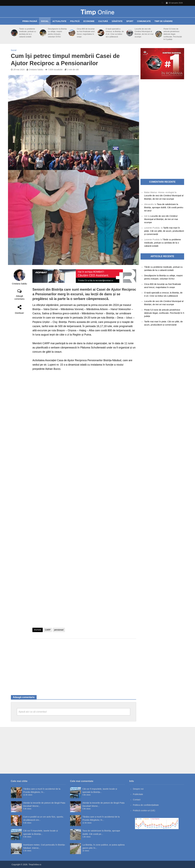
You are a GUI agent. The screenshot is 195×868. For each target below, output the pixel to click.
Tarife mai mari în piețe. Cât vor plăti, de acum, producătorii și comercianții (164, 231)
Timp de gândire (164, 21)
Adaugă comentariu (19, 297)
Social (45, 21)
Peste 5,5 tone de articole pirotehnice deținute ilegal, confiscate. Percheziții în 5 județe (173, 34)
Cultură (103, 21)
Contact (137, 800)
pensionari (59, 630)
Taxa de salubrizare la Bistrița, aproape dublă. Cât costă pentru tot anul (164, 207)
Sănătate (117, 21)
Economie (89, 21)
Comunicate (144, 21)
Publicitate (138, 794)
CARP (48, 630)
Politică (75, 21)
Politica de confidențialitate (146, 805)
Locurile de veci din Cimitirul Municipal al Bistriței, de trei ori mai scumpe (144, 33)
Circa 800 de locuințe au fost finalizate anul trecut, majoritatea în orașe (86, 33)
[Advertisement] (84, 664)
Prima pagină (30, 21)
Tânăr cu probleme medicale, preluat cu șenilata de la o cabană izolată (27, 33)
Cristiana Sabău (36, 70)
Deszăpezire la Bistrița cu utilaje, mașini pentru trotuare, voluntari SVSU (57, 33)
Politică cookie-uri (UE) (144, 810)
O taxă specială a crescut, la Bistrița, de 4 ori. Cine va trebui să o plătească (115, 33)
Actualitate (59, 21)
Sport (130, 21)
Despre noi (138, 789)
